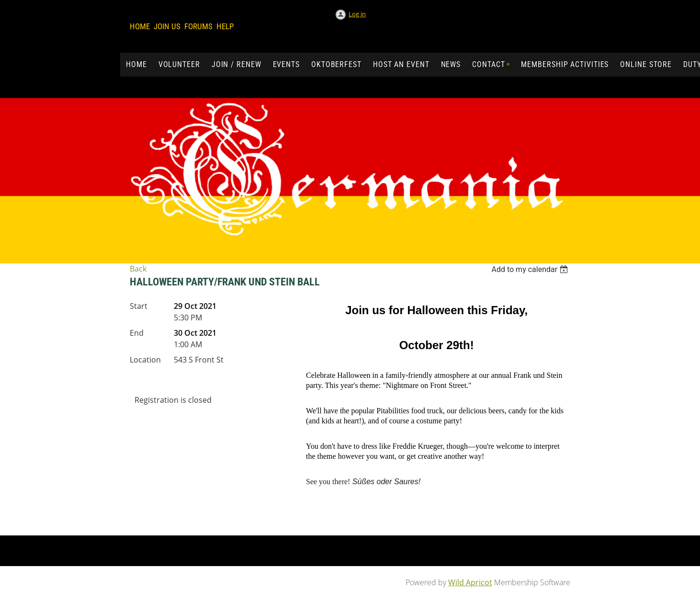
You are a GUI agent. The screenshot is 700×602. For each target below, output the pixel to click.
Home (140, 26)
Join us (167, 26)
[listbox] (531, 269)
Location (145, 360)
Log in (357, 14)
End (137, 333)
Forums (198, 26)
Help (225, 26)
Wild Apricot (470, 582)
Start (139, 306)
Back (138, 269)
